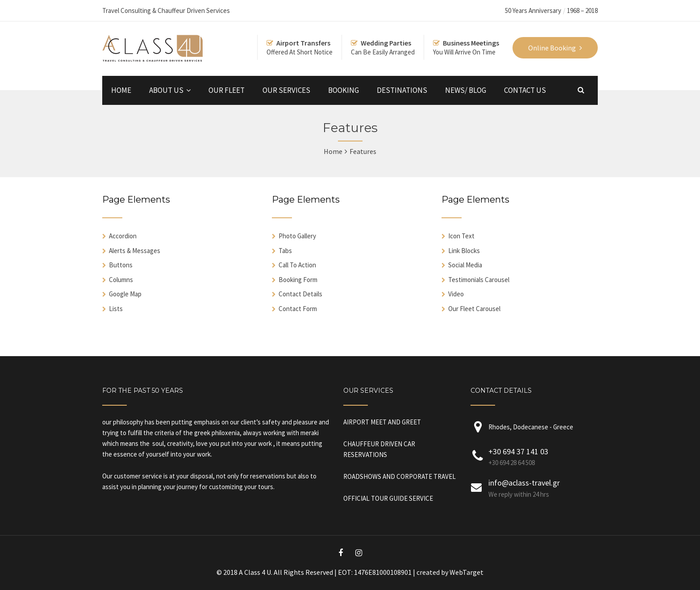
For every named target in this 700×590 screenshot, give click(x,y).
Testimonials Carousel (479, 280)
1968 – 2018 (582, 10)
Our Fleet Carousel (474, 309)
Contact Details (300, 294)
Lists (116, 309)
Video (456, 294)
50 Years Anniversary (533, 10)
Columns (121, 280)
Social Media (465, 265)
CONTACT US (525, 90)
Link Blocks (464, 251)
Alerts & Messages (135, 251)
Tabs (285, 251)
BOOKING (344, 90)
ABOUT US (166, 90)
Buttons (121, 265)
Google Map (125, 294)
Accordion (123, 236)
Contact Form (298, 309)
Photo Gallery (297, 236)
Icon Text (461, 236)
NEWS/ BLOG (466, 90)
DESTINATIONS (402, 90)
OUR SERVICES (286, 90)
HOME (121, 90)
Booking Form (298, 280)
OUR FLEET (227, 90)
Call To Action (297, 265)
